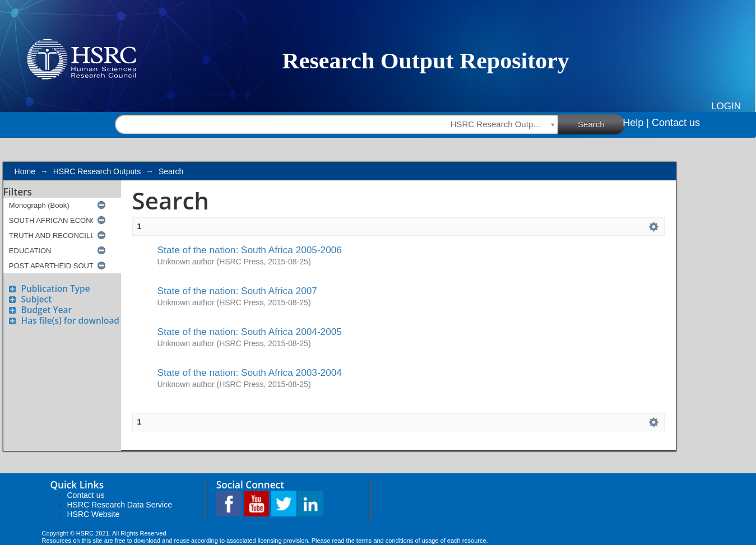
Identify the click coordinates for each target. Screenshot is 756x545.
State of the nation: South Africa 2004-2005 (250, 332)
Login (726, 106)
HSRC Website (94, 514)
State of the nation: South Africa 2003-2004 (250, 372)
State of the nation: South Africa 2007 (237, 291)
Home (25, 171)
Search (601, 124)
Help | (636, 123)
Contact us (676, 123)
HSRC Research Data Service (120, 505)
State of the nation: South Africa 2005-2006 (250, 250)
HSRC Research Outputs (97, 171)
